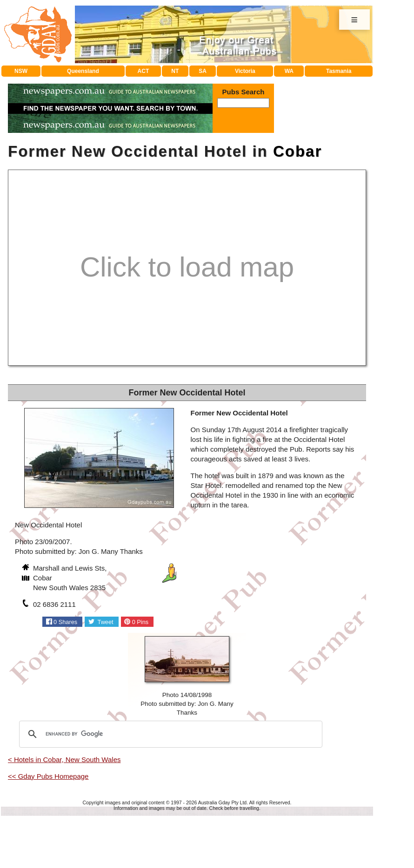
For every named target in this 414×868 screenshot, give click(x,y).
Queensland (83, 71)
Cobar (297, 151)
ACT (144, 71)
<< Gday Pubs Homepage (48, 776)
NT (175, 71)
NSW (21, 71)
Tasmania (339, 71)
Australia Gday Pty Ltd (222, 802)
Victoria (245, 71)
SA (203, 71)
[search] (169, 734)
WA (289, 71)
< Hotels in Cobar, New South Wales (64, 759)
